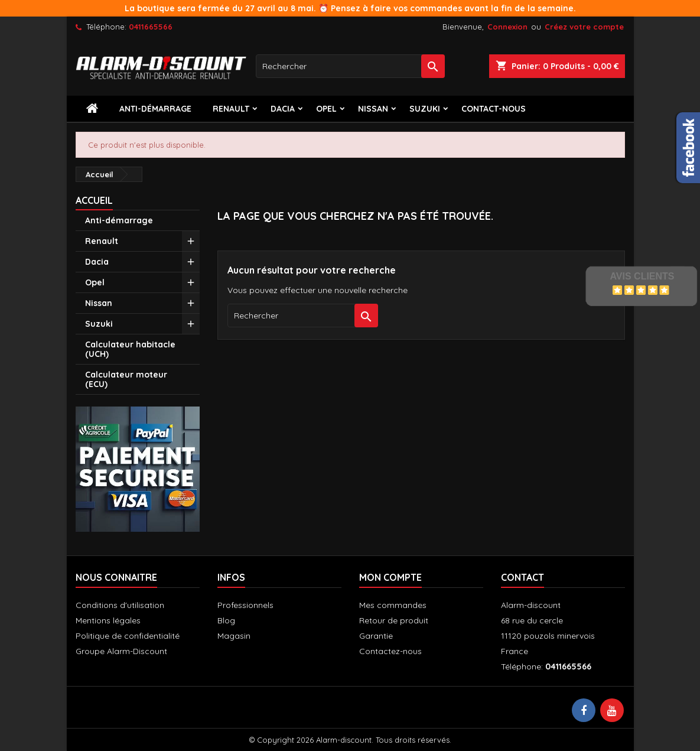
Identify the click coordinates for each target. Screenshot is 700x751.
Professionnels (245, 605)
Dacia (283, 109)
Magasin (234, 636)
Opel (326, 109)
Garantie (376, 636)
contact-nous (494, 109)
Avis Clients (642, 276)
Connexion (507, 27)
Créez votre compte (584, 27)
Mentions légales (108, 620)
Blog (226, 620)
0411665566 (151, 27)
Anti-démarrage (155, 109)
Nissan (373, 109)
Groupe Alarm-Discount (121, 651)
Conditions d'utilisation (120, 605)
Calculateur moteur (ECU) (126, 379)
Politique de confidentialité (128, 636)
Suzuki (425, 109)
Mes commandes (393, 605)
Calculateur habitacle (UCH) (130, 349)
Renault (231, 109)
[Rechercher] (350, 66)
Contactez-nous (390, 651)
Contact (522, 577)
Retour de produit (394, 620)
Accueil (94, 200)
